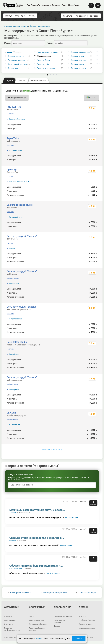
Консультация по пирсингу (49, 52)
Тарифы (57, 626)
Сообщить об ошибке (87, 620)
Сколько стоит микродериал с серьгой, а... (37, 538)
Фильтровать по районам (54, 593)
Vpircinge (12, 169)
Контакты (83, 616)
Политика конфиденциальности (13, 629)
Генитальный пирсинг (17, 64)
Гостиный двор (15, 150)
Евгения (13, 540)
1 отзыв (10, 176)
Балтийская (14, 354)
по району (81, 16)
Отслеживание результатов (60, 621)
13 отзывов (11, 114)
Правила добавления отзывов (37, 629)
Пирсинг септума (78, 60)
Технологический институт (20, 182)
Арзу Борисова (16, 568)
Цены (24, 16)
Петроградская (15, 319)
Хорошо (79, 639)
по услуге (68, 16)
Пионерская (14, 389)
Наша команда (10, 620)
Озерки (12, 248)
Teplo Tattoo (13, 138)
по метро (94, 16)
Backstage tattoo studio (20, 205)
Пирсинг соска (77, 64)
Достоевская (14, 425)
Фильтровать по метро (20, 593)
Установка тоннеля (16, 60)
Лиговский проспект (18, 119)
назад (14, 52)
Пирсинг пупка (77, 56)
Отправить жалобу (86, 624)
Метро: (7, 43)
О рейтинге (8, 624)
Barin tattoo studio (17, 342)
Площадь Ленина (16, 217)
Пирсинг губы (43, 64)
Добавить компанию (37, 620)
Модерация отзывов (87, 628)
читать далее (71, 517)
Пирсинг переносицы (80, 52)
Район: (50, 43)
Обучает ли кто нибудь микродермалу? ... (36, 566)
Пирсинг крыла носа (46, 68)
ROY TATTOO (14, 107)
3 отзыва (10, 145)
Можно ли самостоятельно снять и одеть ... (37, 510)
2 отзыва (10, 212)
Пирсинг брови (44, 60)
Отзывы (32, 16)
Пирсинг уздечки (78, 68)
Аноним (13, 513)
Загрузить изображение (38, 624)
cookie (39, 639)
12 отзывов (11, 349)
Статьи (32, 616)
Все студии (12, 16)
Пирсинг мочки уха (16, 56)
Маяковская (14, 284)
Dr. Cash (11, 413)
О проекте (8, 616)
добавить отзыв (13, 278)
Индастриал (13, 68)
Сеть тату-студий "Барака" (22, 236)
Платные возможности (63, 616)
